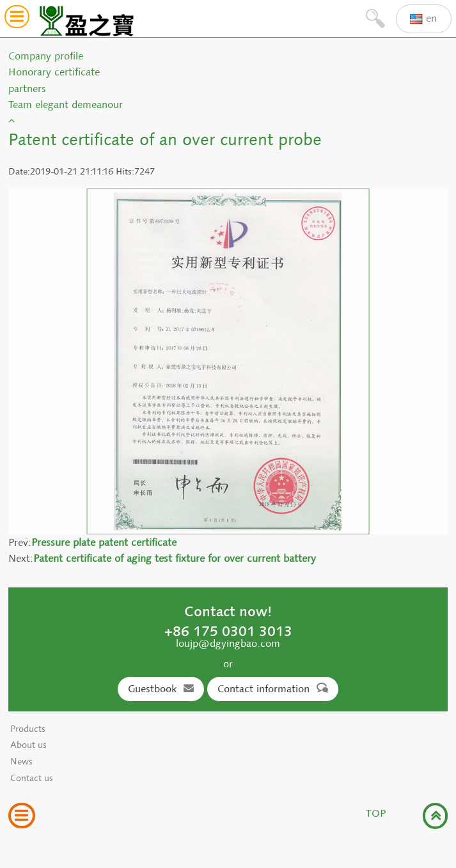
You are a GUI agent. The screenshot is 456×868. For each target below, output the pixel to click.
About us (28, 745)
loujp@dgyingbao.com (228, 643)
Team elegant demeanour (66, 105)
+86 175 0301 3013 (228, 631)
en (423, 19)
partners (27, 89)
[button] (17, 19)
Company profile (46, 56)
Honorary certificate (54, 72)
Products (28, 729)
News (21, 762)
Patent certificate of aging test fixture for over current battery (175, 558)
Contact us (32, 778)
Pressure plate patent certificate (104, 542)
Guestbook (161, 689)
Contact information (273, 689)
